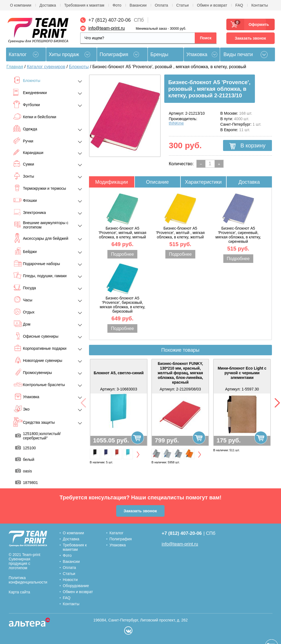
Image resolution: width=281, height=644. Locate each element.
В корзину (247, 146)
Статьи (183, 5)
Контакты (260, 5)
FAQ (239, 5)
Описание (158, 182)
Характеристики (203, 182)
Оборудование (76, 586)
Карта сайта (20, 592)
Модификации (112, 182)
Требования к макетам (84, 5)
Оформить (257, 24)
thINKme (176, 123)
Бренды (159, 54)
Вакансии (138, 5)
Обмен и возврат (212, 5)
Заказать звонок (250, 38)
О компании (21, 5)
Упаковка (197, 54)
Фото (117, 5)
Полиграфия (114, 54)
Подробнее (122, 254)
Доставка (48, 5)
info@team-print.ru (107, 28)
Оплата (162, 5)
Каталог (117, 533)
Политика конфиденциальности (28, 580)
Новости (70, 580)
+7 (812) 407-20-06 (110, 20)
